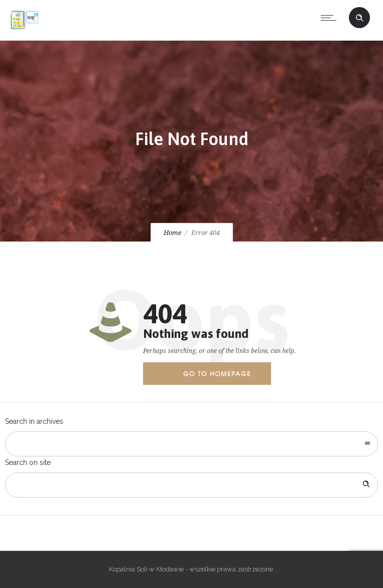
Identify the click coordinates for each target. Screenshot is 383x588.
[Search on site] (191, 485)
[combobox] (191, 444)
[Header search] (359, 18)
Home (172, 233)
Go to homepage (217, 374)
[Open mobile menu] (331, 18)
